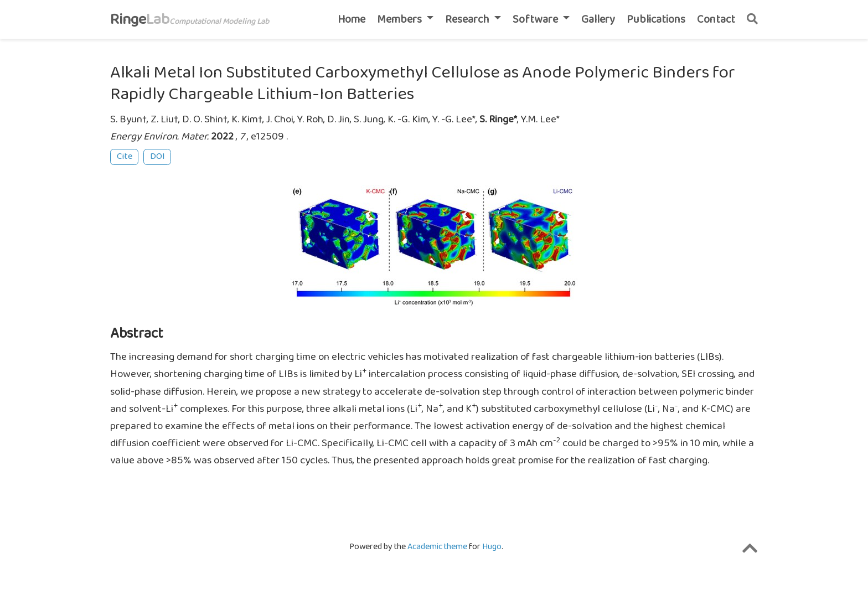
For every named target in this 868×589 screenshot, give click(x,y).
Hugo (492, 547)
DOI (157, 156)
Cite (125, 156)
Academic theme (437, 547)
